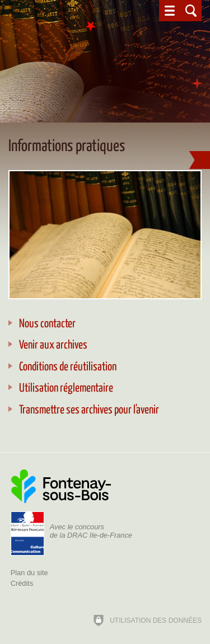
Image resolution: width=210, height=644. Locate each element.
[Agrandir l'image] (105, 234)
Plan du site (29, 573)
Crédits (22, 583)
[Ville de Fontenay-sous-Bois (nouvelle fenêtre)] (61, 486)
